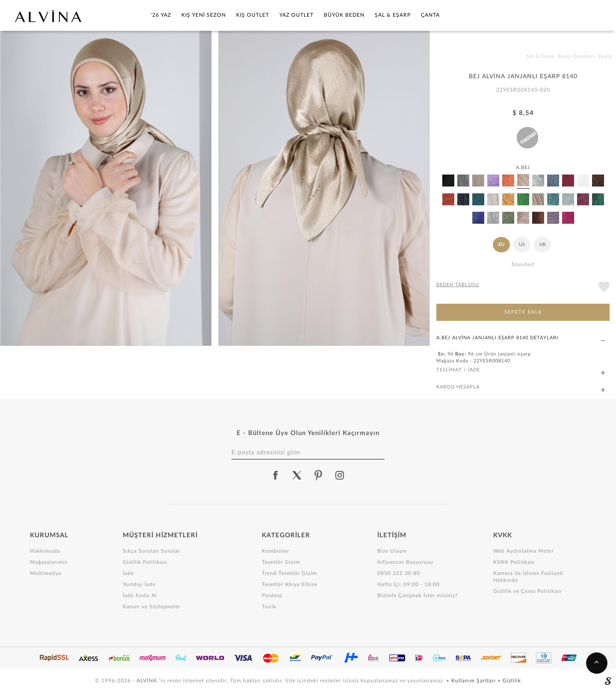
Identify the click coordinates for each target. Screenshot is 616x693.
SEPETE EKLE (523, 312)
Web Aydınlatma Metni (523, 551)
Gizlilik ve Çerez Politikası (527, 591)
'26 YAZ (161, 15)
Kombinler (275, 551)
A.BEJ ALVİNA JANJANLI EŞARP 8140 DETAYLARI (521, 338)
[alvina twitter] (297, 475)
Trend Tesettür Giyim (289, 573)
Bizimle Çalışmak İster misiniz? (418, 595)
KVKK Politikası (514, 562)
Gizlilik (512, 681)
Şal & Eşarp (393, 15)
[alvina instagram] (341, 475)
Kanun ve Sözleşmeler (152, 607)
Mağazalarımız (49, 562)
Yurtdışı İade (139, 584)
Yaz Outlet (296, 15)
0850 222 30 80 (399, 573)
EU (501, 244)
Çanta (430, 15)
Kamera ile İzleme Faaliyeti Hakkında (528, 577)
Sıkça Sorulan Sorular (151, 551)
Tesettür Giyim (281, 562)
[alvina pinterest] (318, 475)
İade (128, 573)
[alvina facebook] (275, 475)
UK (543, 244)
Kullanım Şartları (474, 681)
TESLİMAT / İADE (521, 370)
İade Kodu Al (140, 595)
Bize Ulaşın (392, 551)
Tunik (269, 607)
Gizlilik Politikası (145, 562)
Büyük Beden (344, 15)
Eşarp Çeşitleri (576, 56)
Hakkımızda (45, 551)
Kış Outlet (253, 15)
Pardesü (272, 595)
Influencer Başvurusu (405, 562)
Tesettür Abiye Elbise (290, 584)
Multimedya (46, 573)
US (522, 244)
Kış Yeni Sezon (204, 15)
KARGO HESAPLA (521, 387)
